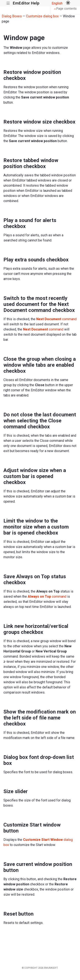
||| (8, 3)
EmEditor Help (26, 3)
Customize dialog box (42, 16)
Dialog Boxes (12, 16)
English (57, 3)
